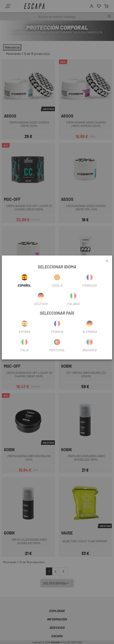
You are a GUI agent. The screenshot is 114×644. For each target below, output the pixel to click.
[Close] (107, 261)
